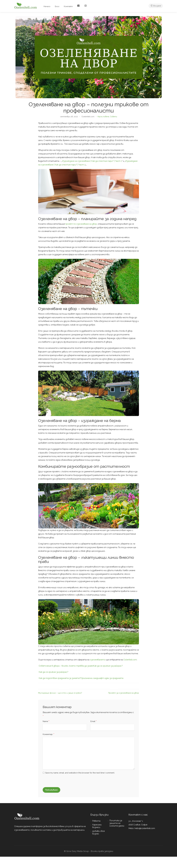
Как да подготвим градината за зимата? (60, 678)
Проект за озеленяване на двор (124, 693)
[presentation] (62, 782)
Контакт (68, 6)
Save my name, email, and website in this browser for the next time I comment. (80, 773)
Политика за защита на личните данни (117, 823)
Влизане (156, 6)
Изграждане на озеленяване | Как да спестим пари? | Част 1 (92, 161)
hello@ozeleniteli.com (145, 828)
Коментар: (49, 734)
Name (46, 721)
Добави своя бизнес (98, 832)
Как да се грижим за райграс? (108, 666)
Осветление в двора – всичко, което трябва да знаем (66, 666)
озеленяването (98, 660)
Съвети (114, 117)
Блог (57, 6)
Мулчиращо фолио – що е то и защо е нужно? (60, 693)
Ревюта (96, 821)
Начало (47, 6)
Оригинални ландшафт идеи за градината (102, 678)
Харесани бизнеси (97, 826)
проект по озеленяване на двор (81, 224)
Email (94, 721)
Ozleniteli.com (130, 660)
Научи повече (103, 117)
